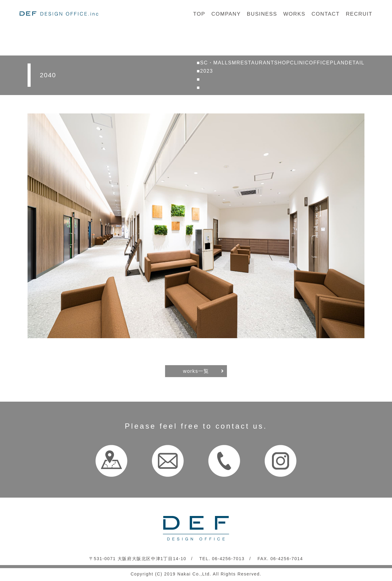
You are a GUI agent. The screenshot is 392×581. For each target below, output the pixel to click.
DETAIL (355, 63)
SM (232, 63)
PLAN (337, 63)
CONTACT (326, 14)
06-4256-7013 (228, 559)
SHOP (282, 63)
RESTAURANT (255, 63)
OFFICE (319, 63)
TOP (199, 14)
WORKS (294, 14)
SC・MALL (214, 63)
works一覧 (196, 371)
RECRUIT (359, 14)
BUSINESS (262, 14)
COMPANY (226, 14)
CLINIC (300, 63)
